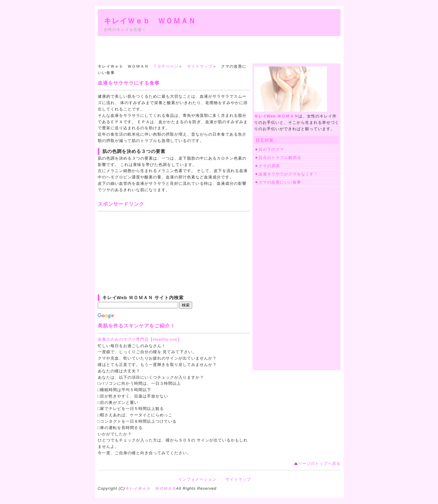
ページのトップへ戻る (319, 463)
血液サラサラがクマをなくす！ (288, 174)
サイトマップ (200, 66)
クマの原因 (269, 166)
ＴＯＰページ (166, 66)
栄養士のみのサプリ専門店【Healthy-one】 (140, 339)
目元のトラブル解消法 (280, 158)
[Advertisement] (208, 50)
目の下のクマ (271, 149)
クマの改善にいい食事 (280, 182)
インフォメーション (197, 479)
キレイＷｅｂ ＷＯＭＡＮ (150, 21)
